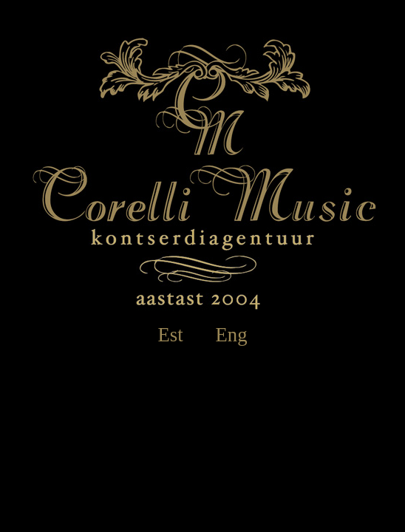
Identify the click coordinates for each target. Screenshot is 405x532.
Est (170, 335)
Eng (232, 335)
